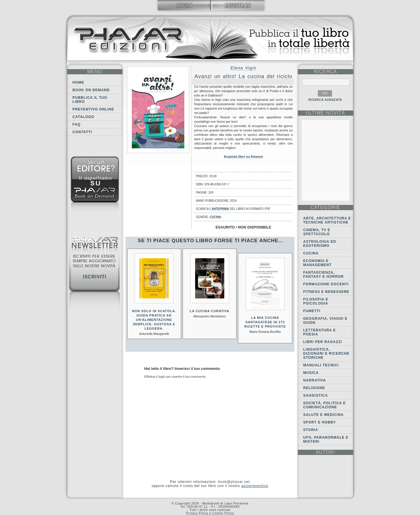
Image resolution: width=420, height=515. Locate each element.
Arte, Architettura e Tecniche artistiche (327, 220)
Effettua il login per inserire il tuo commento (175, 377)
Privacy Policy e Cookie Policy (210, 513)
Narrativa (315, 380)
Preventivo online (93, 109)
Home (78, 82)
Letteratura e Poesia (320, 332)
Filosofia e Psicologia (316, 301)
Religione (314, 388)
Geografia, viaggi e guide (325, 321)
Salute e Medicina (324, 415)
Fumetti (312, 311)
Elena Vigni (243, 68)
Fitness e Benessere (326, 292)
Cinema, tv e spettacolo (317, 232)
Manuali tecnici (321, 365)
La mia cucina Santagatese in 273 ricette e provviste (265, 322)
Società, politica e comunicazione (325, 405)
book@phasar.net (234, 482)
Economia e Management (317, 263)
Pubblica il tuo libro (90, 100)
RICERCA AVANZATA (325, 100)
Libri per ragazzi (323, 342)
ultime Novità (325, 113)
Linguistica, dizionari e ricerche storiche (327, 354)
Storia (311, 430)
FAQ (77, 124)
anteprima (220, 209)
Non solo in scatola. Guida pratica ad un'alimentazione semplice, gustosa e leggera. (154, 320)
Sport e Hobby (320, 422)
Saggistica (316, 396)
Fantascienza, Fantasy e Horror (324, 275)
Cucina (215, 217)
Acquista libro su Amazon (243, 157)
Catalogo (84, 117)
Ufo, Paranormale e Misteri (326, 440)
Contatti (82, 132)
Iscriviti (95, 277)
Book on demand (91, 90)
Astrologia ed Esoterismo (320, 244)
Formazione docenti (326, 284)
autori (325, 452)
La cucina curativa (210, 311)
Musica (311, 373)
